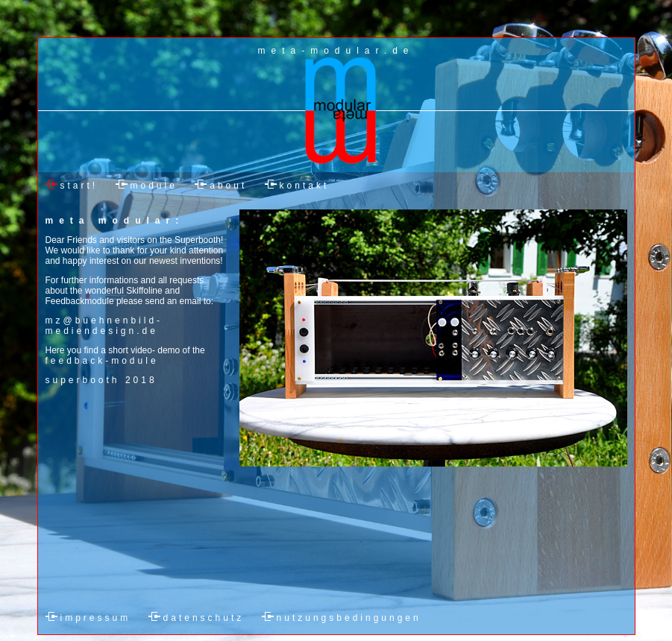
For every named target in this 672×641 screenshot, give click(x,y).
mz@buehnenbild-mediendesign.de (104, 326)
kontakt (305, 186)
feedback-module (102, 361)
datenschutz (204, 618)
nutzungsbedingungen (349, 618)
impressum (96, 618)
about (228, 186)
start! (79, 186)
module (154, 186)
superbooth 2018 (101, 380)
